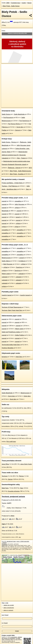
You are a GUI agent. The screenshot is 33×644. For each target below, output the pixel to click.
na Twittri (18, 638)
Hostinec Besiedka (8, 348)
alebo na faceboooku (9, 608)
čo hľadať (5, 623)
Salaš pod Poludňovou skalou (11, 332)
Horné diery (20, 127)
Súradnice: (4, 544)
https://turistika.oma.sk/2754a (8, 106)
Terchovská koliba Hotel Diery (11, 345)
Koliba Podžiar (19, 335)
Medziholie (5, 211)
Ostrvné (17, 130)
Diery (28, 189)
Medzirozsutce (6, 258)
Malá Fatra (5, 488)
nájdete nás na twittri (9, 605)
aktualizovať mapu (11, 541)
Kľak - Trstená (21, 158)
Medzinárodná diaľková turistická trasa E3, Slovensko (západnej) (15, 155)
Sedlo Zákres (6, 261)
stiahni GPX (5, 545)
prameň (4, 201)
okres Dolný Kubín (26, 464)
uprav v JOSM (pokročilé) (23, 541)
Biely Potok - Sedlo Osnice (11, 6)
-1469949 (4, 543)
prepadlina (18, 201)
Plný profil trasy (11, 442)
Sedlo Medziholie (19, 114)
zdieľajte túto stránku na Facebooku (12, 638)
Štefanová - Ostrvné (14, 168)
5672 (30, 168)
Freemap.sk (23, 105)
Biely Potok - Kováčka (17, 174)
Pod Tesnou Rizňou (14, 124)
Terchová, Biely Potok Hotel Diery (12, 310)
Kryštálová (22, 261)
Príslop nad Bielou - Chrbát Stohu (12, 183)
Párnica (21, 476)
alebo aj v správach (8, 610)
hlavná (29, 3)
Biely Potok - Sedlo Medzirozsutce (21, 171)
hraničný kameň (7, 295)
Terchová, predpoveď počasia (13, 497)
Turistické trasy (16, 3)
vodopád (21, 274)
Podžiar (4, 130)
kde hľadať (5, 615)
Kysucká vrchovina (14, 491)
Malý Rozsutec (8, 264)
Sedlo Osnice (6, 114)
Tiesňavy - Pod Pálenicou (10, 186)
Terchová (5, 476)
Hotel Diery (19, 357)
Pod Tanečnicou (24, 121)
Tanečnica (19, 267)
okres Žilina (5, 464)
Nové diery (13, 399)
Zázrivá (10, 479)
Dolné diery (27, 396)
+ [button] (4, 67)
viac (20, 537)
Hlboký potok (6, 274)
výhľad (17, 208)
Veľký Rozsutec (20, 204)
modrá (24, 3)
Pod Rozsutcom (8, 118)
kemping (4, 357)
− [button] (4, 70)
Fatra (21, 488)
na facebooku (14, 637)
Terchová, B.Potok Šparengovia (12, 307)
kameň (18, 217)
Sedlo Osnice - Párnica (9, 142)
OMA (8, 3)
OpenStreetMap (14, 105)
